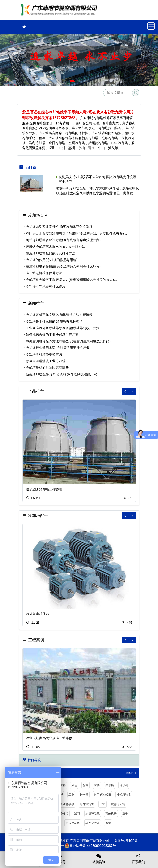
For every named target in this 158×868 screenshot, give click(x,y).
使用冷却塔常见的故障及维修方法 (51, 253)
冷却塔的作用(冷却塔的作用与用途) (52, 260)
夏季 (125, 814)
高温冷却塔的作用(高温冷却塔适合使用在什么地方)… (65, 266)
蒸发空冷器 (93, 823)
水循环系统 (93, 814)
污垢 (102, 804)
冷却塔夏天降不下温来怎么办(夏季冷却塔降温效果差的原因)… (71, 280)
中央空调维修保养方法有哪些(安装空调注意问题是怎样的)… (70, 341)
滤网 (77, 814)
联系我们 (138, 858)
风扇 (74, 785)
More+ (131, 773)
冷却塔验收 (124, 795)
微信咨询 (99, 858)
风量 (108, 823)
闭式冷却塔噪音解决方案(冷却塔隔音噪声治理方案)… (65, 240)
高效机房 (111, 814)
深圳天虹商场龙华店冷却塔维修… (51, 738)
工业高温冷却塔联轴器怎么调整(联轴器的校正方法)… (65, 328)
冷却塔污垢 (87, 804)
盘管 (85, 785)
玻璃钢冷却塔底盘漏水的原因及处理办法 (56, 247)
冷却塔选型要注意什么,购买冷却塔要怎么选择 (59, 227)
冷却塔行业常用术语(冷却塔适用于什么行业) (58, 348)
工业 (71, 795)
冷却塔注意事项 (64, 804)
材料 (97, 785)
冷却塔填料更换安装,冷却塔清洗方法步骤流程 (59, 315)
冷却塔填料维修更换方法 (44, 354)
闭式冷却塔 (73, 823)
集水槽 (110, 785)
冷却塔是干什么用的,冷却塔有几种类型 (54, 321)
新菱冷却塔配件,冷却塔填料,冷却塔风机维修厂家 (61, 374)
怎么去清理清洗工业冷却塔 (46, 361)
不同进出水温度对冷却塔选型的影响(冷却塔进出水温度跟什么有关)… (76, 233)
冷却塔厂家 (60, 11)
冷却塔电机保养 (38, 614)
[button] (72, 81)
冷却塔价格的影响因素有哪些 (47, 368)
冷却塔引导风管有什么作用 (46, 286)
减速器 (61, 785)
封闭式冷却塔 (102, 795)
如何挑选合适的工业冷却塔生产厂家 (52, 335)
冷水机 (124, 785)
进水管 (84, 795)
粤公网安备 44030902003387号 (90, 846)
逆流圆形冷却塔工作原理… (46, 489)
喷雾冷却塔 (118, 804)
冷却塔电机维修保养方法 (44, 273)
